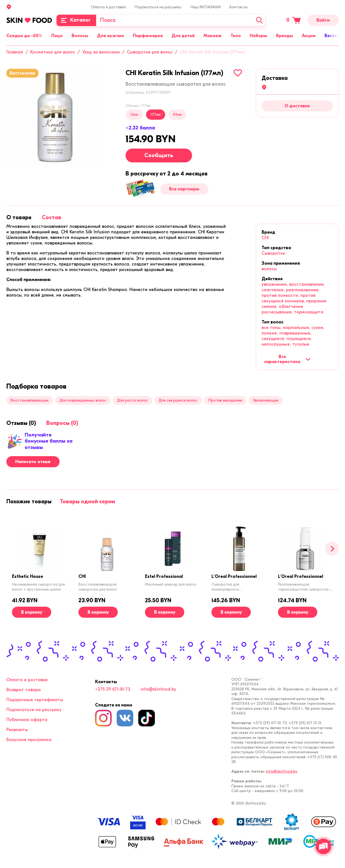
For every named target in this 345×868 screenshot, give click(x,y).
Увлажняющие (266, 400)
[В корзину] (32, 612)
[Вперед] (332, 549)
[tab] (19, 217)
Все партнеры (184, 189)
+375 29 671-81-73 (113, 689)
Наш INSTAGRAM (205, 7)
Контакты (238, 7)
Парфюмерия (148, 36)
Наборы (258, 36)
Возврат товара (24, 690)
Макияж (213, 36)
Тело (236, 36)
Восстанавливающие (30, 400)
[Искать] (259, 20)
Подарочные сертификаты (35, 700)
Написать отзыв (33, 462)
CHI (265, 238)
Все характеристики (287, 359)
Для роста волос (132, 400)
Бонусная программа (29, 740)
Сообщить (159, 155)
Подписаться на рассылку (158, 7)
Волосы (80, 36)
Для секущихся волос (178, 400)
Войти (323, 20)
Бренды (284, 36)
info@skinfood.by (158, 689)
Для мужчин (110, 36)
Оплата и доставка (108, 7)
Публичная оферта (27, 720)
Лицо (57, 36)
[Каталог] (76, 20)
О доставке (297, 106)
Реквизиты (17, 730)
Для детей (183, 36)
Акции (309, 36)
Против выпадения (225, 400)
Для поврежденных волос (83, 400)
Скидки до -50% (24, 36)
